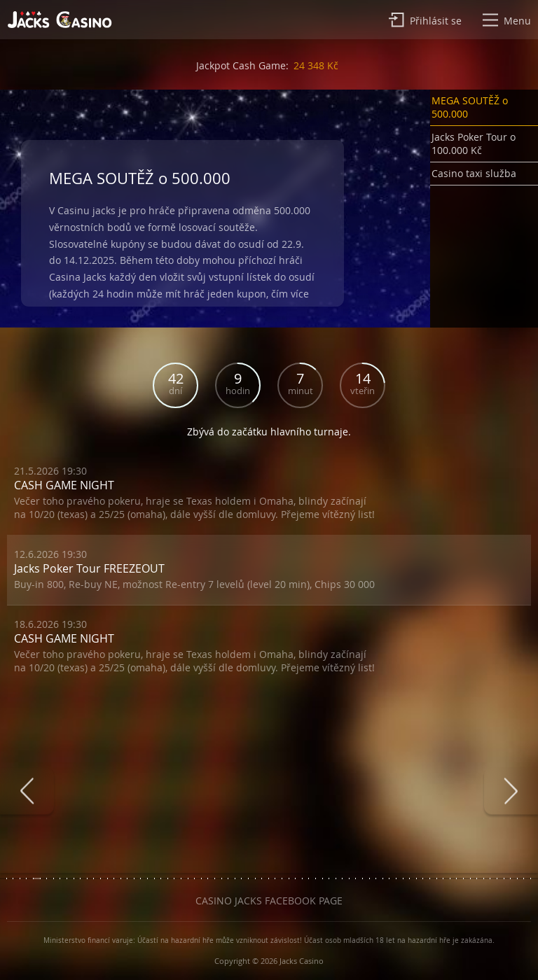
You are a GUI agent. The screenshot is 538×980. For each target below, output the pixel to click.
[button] (484, 110)
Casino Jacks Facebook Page (269, 901)
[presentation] (27, 791)
